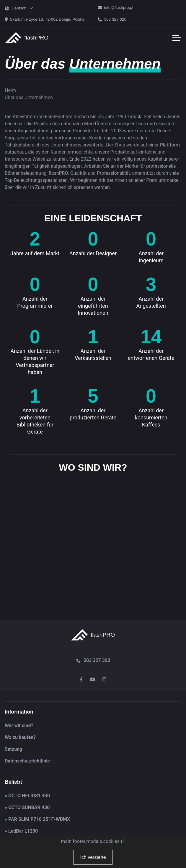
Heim (10, 90)
